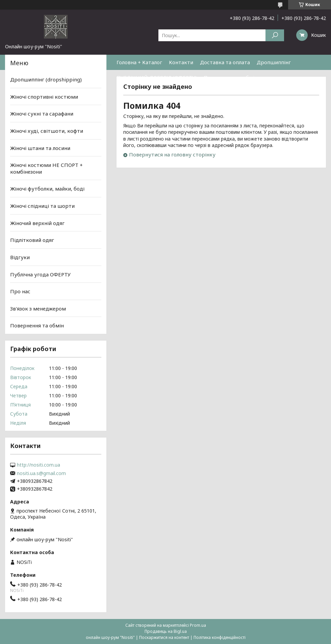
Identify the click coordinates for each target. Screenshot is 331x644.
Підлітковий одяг (32, 240)
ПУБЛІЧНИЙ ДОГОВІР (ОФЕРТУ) (157, 77)
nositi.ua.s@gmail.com (41, 473)
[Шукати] (275, 35)
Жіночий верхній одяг (37, 223)
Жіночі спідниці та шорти (42, 206)
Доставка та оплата (225, 62)
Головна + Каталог (139, 62)
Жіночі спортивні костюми (44, 97)
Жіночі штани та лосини (40, 148)
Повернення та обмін (231, 77)
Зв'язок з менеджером (38, 308)
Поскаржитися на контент (164, 637)
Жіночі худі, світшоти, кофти (47, 131)
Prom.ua (198, 625)
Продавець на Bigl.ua (166, 631)
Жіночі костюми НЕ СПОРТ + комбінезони (46, 168)
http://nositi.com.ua (39, 465)
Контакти (181, 62)
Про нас (20, 291)
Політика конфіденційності (220, 637)
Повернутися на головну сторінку (172, 154)
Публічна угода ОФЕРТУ (40, 274)
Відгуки (20, 257)
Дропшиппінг (274, 62)
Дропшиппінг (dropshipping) (46, 79)
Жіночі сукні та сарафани (42, 114)
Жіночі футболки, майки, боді (47, 189)
